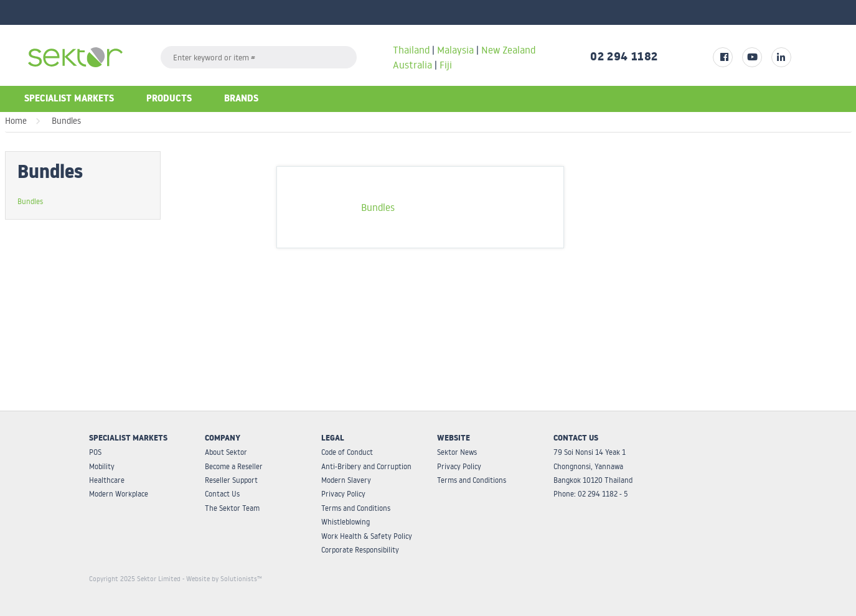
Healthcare (107, 480)
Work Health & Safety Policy (367, 536)
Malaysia (455, 50)
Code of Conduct (347, 452)
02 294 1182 (624, 58)
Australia (414, 65)
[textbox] (259, 57)
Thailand (411, 50)
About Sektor (226, 452)
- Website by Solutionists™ (222, 579)
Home (16, 121)
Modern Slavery (346, 480)
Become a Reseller (234, 466)
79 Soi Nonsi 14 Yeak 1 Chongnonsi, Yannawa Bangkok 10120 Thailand (593, 466)
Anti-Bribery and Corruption (366, 466)
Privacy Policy (343, 494)
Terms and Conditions (356, 508)
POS (95, 452)
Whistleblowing (346, 522)
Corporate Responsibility (360, 550)
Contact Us (222, 494)
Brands (241, 100)
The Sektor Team (232, 508)
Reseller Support (231, 480)
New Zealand (508, 50)
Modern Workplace (119, 494)
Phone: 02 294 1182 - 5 (590, 494)
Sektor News (457, 452)
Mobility (102, 466)
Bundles (66, 121)
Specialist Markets (69, 100)
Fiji (446, 65)
